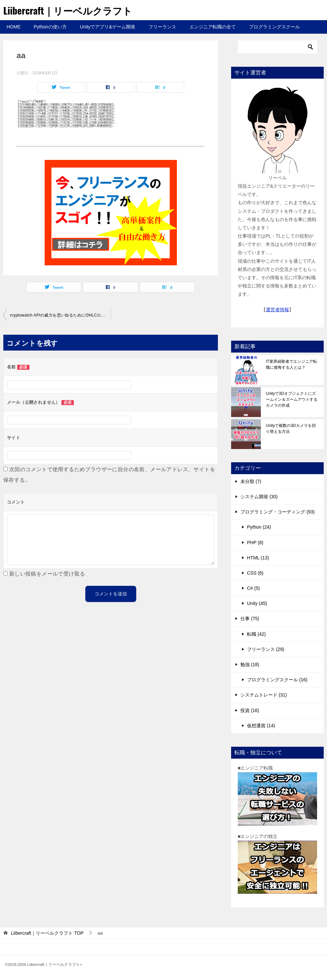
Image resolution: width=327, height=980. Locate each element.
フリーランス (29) (266, 649)
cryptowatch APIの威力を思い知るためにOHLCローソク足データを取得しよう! (60, 315)
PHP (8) (255, 543)
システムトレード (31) (264, 695)
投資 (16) (250, 710)
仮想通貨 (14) (261, 726)
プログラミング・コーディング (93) (278, 512)
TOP (47, 933)
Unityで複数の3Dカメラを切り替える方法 (291, 429)
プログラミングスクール (274, 27)
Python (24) (259, 527)
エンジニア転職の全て (213, 27)
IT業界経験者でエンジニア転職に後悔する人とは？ (291, 364)
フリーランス (162, 27)
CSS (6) (255, 573)
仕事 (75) (250, 619)
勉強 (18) (250, 664)
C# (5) (253, 588)
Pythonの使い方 (50, 27)
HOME (14, 27)
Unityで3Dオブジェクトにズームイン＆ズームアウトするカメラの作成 (292, 399)
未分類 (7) (251, 481)
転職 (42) (256, 634)
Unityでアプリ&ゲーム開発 (108, 27)
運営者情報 (277, 310)
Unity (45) (257, 603)
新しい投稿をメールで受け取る (47, 574)
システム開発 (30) (259, 497)
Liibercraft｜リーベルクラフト (70, 10)
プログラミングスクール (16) (277, 680)
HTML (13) (258, 558)
